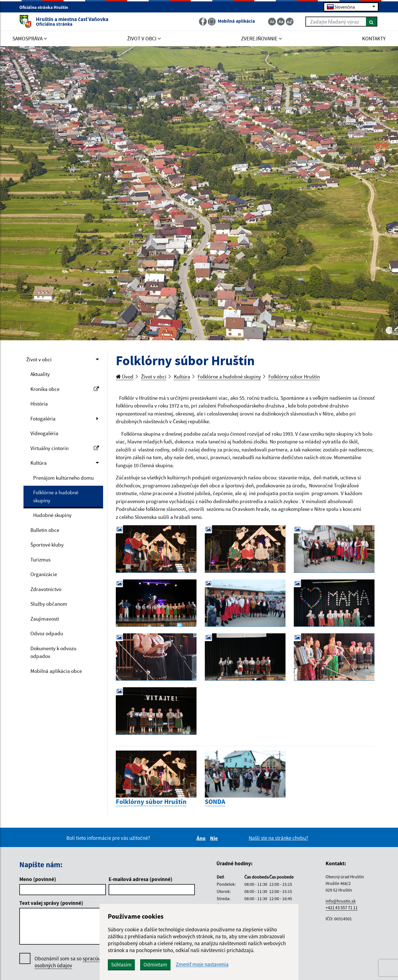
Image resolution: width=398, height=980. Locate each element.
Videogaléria (44, 433)
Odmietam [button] (155, 965)
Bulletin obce (45, 530)
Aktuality (40, 374)
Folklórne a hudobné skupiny (56, 496)
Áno (202, 838)
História (39, 404)
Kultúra (39, 463)
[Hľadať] (372, 22)
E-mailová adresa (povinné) (141, 879)
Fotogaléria (43, 419)
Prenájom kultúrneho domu (63, 478)
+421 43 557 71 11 (342, 908)
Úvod (125, 377)
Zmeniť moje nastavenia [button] (202, 964)
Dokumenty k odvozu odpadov (53, 652)
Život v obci (39, 359)
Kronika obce (65, 389)
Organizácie (44, 574)
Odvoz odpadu (47, 633)
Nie (215, 838)
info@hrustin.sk (341, 901)
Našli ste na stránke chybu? (278, 838)
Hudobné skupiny (52, 515)
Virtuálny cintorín (65, 448)
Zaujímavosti (45, 619)
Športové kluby (47, 545)
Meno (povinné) (38, 879)
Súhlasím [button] (121, 965)
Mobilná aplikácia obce (56, 671)
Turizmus (40, 560)
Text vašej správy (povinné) (51, 903)
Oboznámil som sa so (73, 962)
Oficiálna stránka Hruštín (46, 7)
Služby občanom (49, 604)
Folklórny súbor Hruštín (294, 377)
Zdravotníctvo (46, 589)
